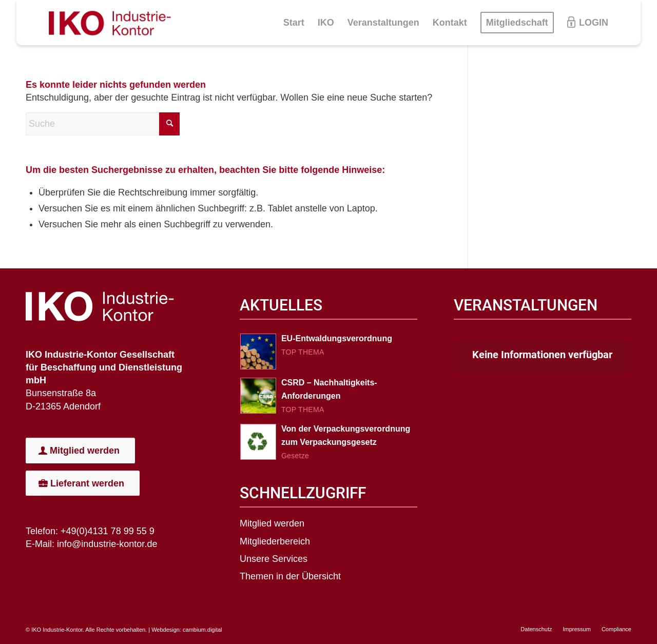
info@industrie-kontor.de (107, 544)
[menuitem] (294, 23)
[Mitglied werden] (80, 451)
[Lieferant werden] (83, 484)
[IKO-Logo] (114, 23)
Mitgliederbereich (275, 541)
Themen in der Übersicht (290, 576)
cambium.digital (202, 630)
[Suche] (103, 124)
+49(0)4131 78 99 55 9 (108, 531)
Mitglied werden (272, 523)
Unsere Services (274, 559)
